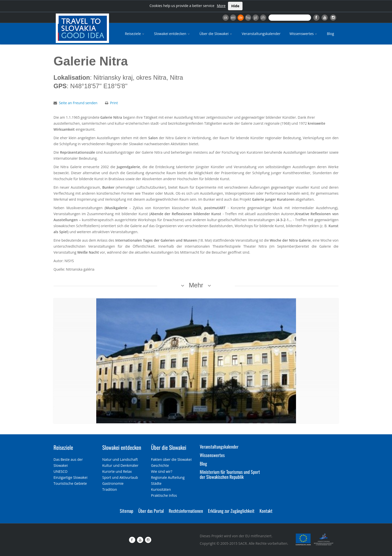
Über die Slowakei (216, 34)
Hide (235, 6)
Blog (330, 34)
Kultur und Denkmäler (120, 465)
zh (263, 17)
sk (225, 17)
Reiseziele (135, 34)
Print (114, 103)
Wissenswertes (304, 34)
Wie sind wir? (162, 471)
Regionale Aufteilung (168, 477)
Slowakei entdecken (172, 34)
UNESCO (60, 471)
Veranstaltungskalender (261, 34)
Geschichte (160, 465)
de (240, 17)
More (221, 6)
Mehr (196, 285)
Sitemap (126, 511)
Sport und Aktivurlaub (120, 477)
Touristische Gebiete (70, 483)
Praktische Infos (164, 495)
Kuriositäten (161, 489)
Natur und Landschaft (120, 459)
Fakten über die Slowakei (171, 459)
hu (248, 17)
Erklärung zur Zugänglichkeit (231, 511)
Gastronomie (113, 483)
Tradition (110, 489)
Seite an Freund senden (78, 103)
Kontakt (266, 511)
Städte (156, 483)
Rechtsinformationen (186, 511)
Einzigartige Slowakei (70, 477)
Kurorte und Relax (117, 471)
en (233, 17)
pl (255, 17)
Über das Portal (151, 511)
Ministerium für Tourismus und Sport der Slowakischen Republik (230, 474)
